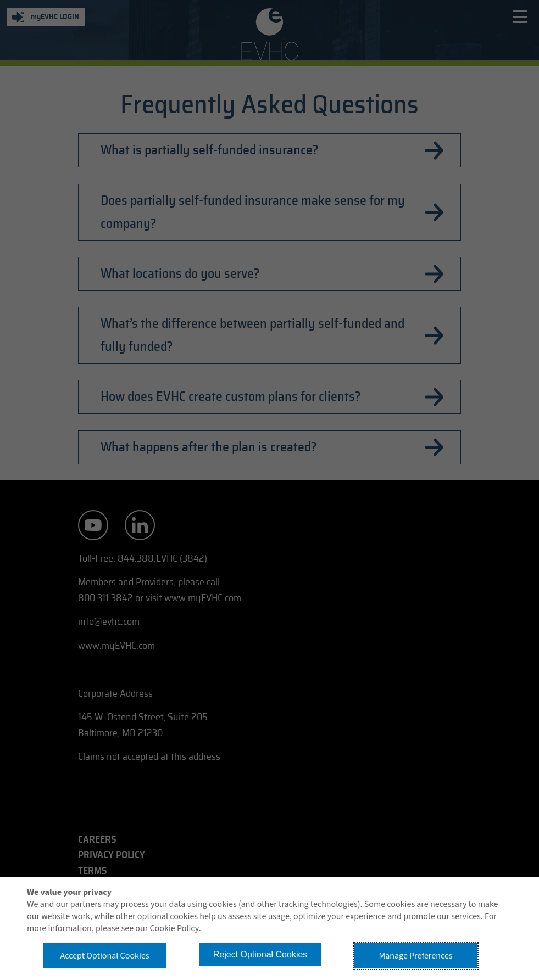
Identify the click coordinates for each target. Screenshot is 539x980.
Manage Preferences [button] (416, 956)
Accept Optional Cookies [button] (105, 956)
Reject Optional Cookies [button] (260, 954)
